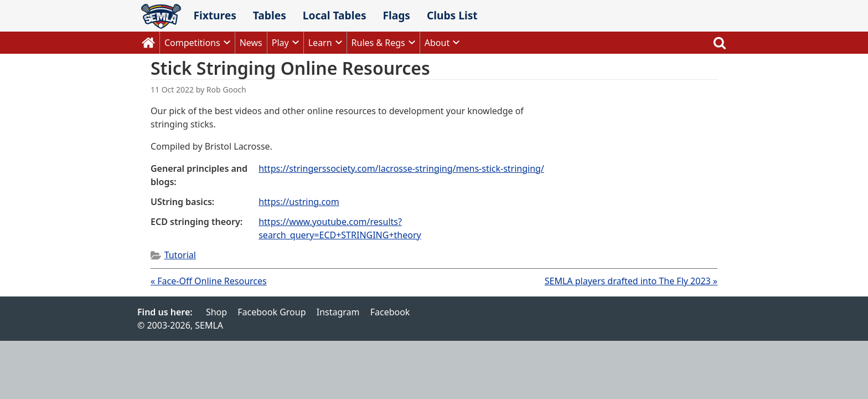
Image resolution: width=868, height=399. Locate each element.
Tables (270, 15)
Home (148, 43)
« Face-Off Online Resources (209, 281)
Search (720, 43)
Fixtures (215, 15)
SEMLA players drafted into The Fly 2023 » (631, 281)
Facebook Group (272, 312)
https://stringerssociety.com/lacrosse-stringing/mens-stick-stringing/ (401, 168)
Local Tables (335, 15)
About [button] (437, 43)
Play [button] (280, 43)
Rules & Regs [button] (378, 43)
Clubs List (452, 15)
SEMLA (161, 16)
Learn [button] (320, 43)
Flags (396, 15)
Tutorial (180, 255)
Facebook (390, 312)
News (251, 43)
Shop (216, 312)
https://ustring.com (299, 202)
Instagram (338, 312)
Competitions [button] (192, 43)
